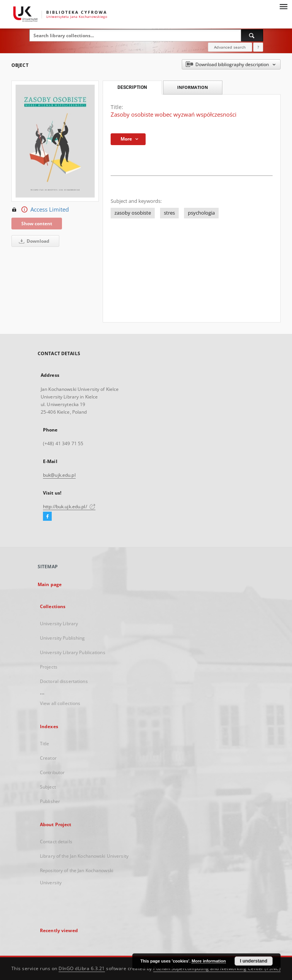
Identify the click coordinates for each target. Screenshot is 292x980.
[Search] (252, 35)
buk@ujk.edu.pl (59, 475)
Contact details (56, 842)
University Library (59, 624)
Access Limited (40, 210)
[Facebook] (47, 517)
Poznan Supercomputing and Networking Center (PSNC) (217, 968)
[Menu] (283, 6)
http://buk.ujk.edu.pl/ (69, 507)
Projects (49, 667)
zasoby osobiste (133, 213)
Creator (48, 758)
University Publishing (63, 638)
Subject (48, 787)
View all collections (60, 703)
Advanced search (230, 47)
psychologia (201, 213)
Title (45, 744)
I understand (254, 961)
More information (209, 961)
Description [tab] (132, 87)
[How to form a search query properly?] (258, 47)
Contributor (52, 772)
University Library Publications (73, 652)
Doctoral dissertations (64, 681)
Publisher (50, 801)
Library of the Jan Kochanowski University (84, 856)
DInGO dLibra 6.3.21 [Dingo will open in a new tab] (82, 968)
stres (169, 213)
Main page (50, 584)
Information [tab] (193, 87)
